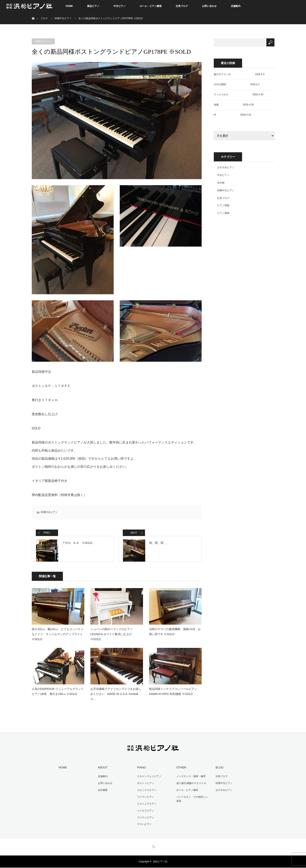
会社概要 (101, 793)
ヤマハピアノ (143, 825)
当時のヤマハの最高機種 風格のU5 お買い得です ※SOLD (175, 636)
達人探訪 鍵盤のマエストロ (190, 787)
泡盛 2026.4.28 (234, 105)
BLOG (218, 772)
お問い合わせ (209, 6)
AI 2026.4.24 (232, 115)
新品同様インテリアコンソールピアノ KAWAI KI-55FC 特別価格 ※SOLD (173, 696)
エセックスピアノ (146, 793)
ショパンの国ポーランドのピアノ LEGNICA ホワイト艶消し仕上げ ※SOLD (112, 639)
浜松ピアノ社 (160, 862)
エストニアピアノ (146, 806)
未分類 (221, 183)
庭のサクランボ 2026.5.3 (239, 74)
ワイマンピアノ (144, 799)
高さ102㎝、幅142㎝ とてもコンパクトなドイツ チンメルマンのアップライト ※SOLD (58, 639)
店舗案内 (236, 6)
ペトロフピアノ (144, 812)
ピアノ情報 (223, 205)
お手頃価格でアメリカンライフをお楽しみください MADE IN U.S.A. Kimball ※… (116, 699)
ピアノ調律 (223, 213)
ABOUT (101, 772)
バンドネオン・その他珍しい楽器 (192, 802)
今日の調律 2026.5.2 (237, 84)
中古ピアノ (120, 6)
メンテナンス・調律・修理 (190, 780)
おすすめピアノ (226, 167)
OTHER (180, 772)
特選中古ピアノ (63, 18)
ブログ (44, 18)
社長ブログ (182, 6)
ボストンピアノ (144, 787)
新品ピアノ (93, 6)
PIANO (140, 772)
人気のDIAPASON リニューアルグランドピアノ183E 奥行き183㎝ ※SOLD (58, 696)
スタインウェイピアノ (148, 780)
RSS (153, 846)
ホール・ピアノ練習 (151, 6)
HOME (69, 6)
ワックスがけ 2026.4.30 (239, 95)
